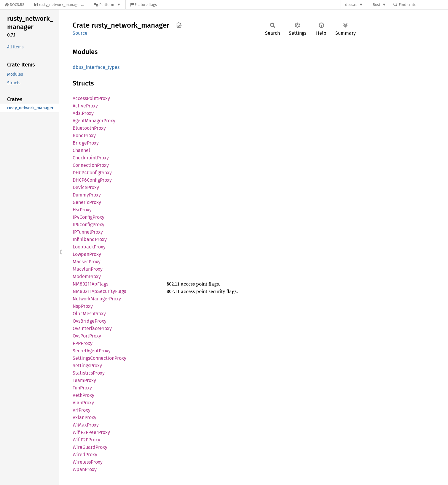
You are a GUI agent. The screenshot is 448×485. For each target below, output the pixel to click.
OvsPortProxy (87, 336)
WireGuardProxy (90, 447)
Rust (377, 5)
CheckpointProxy (91, 158)
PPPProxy (83, 343)
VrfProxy (82, 410)
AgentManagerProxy (94, 121)
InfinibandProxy (90, 239)
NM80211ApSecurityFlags (99, 291)
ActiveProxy (85, 106)
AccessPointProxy (91, 98)
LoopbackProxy (89, 247)
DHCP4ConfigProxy (92, 173)
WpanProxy (85, 469)
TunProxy (82, 388)
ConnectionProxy (91, 165)
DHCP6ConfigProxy (92, 180)
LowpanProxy (87, 254)
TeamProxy (84, 380)
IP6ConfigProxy (89, 225)
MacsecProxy (87, 262)
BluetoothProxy (89, 128)
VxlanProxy (85, 417)
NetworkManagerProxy (97, 299)
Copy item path (179, 25)
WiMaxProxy (86, 425)
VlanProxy (83, 403)
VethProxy (83, 395)
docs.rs (351, 5)
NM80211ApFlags (90, 284)
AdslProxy (83, 113)
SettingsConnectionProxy (99, 358)
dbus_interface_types (96, 67)
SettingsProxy (87, 366)
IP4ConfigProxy (89, 217)
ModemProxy (87, 276)
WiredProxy (85, 455)
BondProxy (84, 135)
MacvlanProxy (88, 269)
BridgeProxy (86, 143)
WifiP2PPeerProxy (91, 432)
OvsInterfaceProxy (92, 328)
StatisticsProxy (89, 373)
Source (80, 33)
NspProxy (83, 306)
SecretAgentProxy (92, 351)
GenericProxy (87, 202)
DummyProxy (87, 195)
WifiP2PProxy (86, 440)
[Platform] (107, 5)
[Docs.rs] (15, 5)
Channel (81, 150)
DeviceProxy (86, 187)
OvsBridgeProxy (90, 321)
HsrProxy (82, 210)
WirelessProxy (88, 462)
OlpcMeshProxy (89, 314)
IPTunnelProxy (88, 232)
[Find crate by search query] (423, 5)
